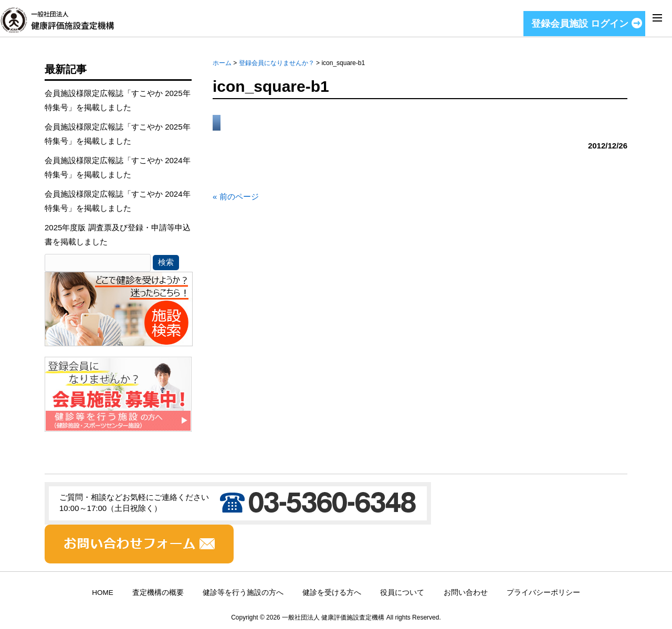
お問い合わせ (466, 593)
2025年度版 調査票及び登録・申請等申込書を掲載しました (118, 234)
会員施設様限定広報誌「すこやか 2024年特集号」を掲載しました (118, 167)
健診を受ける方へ (332, 593)
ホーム (222, 63)
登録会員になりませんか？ (277, 63)
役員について (402, 593)
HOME (103, 593)
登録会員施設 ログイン (580, 24)
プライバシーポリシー (543, 593)
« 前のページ (236, 196)
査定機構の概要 (158, 593)
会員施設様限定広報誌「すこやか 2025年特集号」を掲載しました (118, 100)
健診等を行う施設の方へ (243, 593)
